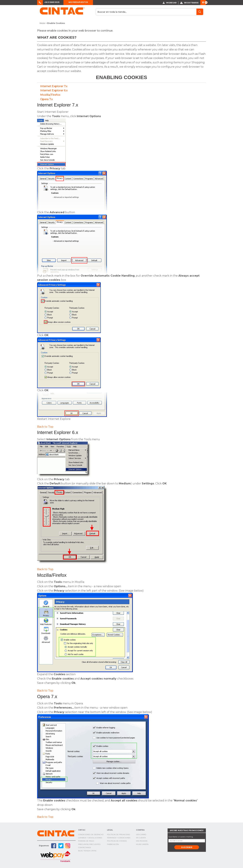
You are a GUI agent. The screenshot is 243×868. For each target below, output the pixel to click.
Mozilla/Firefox (50, 95)
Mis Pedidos (142, 841)
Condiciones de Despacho (91, 834)
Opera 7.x (46, 99)
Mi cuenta (141, 838)
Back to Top (45, 426)
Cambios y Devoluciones (90, 838)
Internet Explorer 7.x (54, 86)
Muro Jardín (142, 844)
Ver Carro (141, 834)
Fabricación (113, 844)
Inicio (42, 23)
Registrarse (189, 3)
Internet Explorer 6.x (54, 90)
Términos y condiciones (119, 838)
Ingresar (170, 3)
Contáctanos (84, 847)
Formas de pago (86, 841)
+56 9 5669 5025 (52, 2)
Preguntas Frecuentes (89, 844)
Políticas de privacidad (118, 834)
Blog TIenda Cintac (87, 851)
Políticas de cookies (117, 841)
